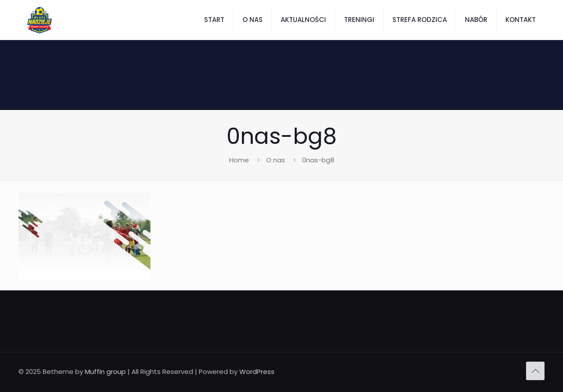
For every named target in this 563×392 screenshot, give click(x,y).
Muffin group (105, 372)
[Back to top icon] (535, 371)
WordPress (257, 372)
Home (239, 160)
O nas (276, 160)
